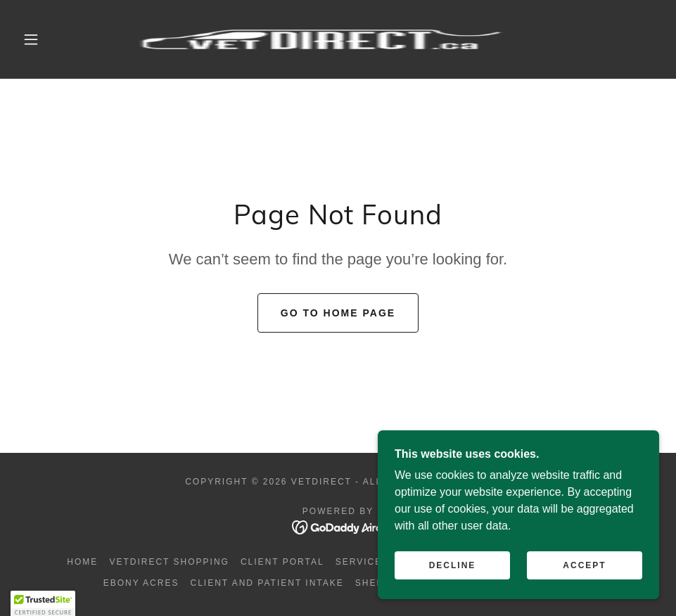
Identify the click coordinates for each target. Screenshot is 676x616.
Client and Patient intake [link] (267, 583)
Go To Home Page (338, 313)
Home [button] (82, 562)
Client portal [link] (282, 562)
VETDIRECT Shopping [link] (169, 562)
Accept (584, 594)
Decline (453, 594)
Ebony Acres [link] (141, 583)
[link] (321, 39)
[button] (32, 39)
